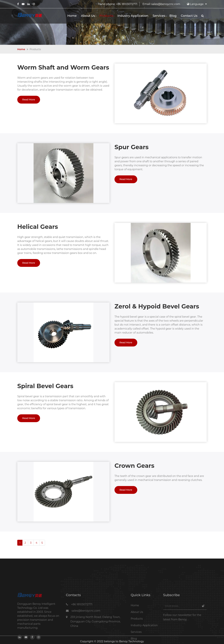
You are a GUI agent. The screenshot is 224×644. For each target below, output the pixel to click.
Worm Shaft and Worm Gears (63, 67)
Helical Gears (38, 227)
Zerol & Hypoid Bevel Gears (157, 306)
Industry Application (133, 16)
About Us (88, 16)
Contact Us (189, 16)
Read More (29, 100)
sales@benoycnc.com (166, 4)
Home (72, 16)
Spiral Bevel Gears (45, 386)
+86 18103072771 (127, 4)
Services (159, 16)
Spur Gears (132, 147)
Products (106, 16)
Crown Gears (134, 466)
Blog (173, 16)
